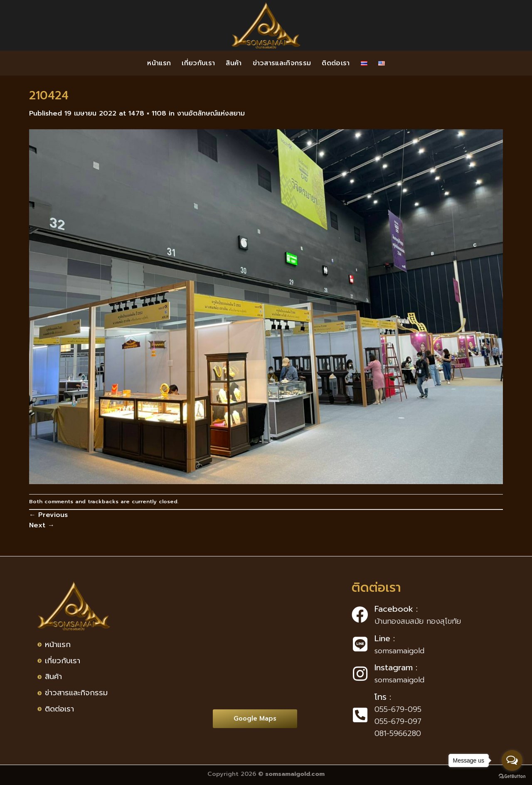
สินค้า (234, 63)
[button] (255, 719)
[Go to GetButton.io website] (512, 776)
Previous (48, 515)
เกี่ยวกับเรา (198, 63)
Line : (385, 638)
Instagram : (396, 667)
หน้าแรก (159, 63)
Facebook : (396, 609)
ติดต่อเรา (336, 63)
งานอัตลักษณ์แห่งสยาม (211, 113)
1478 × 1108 (147, 113)
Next (42, 525)
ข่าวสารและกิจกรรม (282, 63)
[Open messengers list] (512, 760)
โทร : (383, 697)
